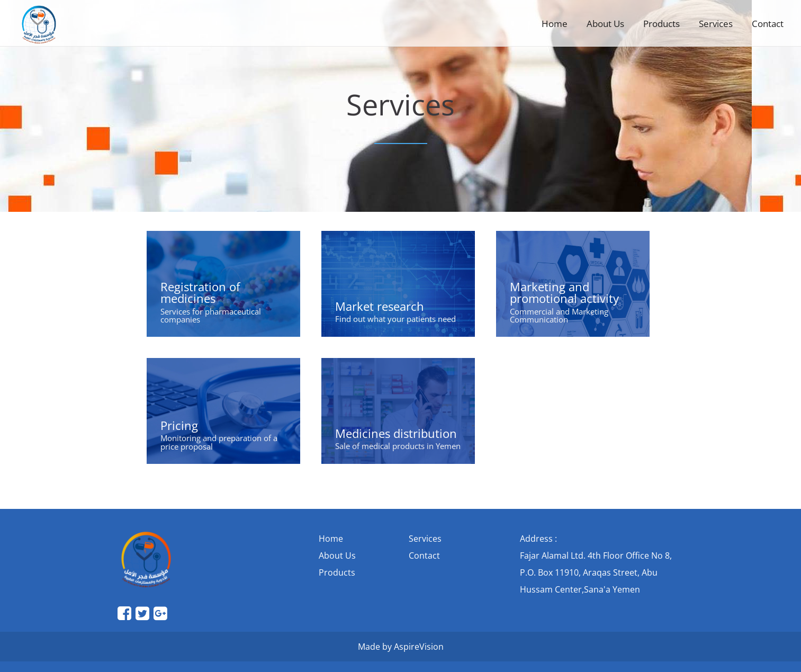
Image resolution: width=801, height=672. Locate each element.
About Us (605, 24)
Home (555, 24)
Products (661, 24)
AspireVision (419, 647)
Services (716, 24)
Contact (768, 24)
